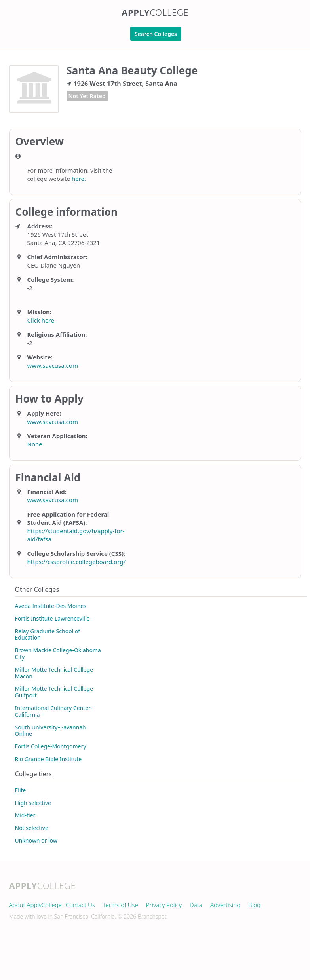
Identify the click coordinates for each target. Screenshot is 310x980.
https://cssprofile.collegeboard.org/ (77, 562)
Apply (155, 12)
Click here (41, 320)
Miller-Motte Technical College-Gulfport (55, 692)
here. (79, 179)
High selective (33, 803)
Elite (21, 790)
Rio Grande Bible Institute (48, 759)
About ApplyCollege (35, 905)
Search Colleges (156, 34)
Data (196, 905)
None (35, 444)
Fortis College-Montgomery (51, 746)
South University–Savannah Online (50, 731)
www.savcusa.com (53, 365)
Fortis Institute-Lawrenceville (52, 618)
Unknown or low (36, 840)
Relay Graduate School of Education (48, 634)
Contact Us (80, 905)
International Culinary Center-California (54, 711)
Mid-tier (25, 815)
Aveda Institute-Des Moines (51, 606)
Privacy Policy (164, 905)
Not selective (32, 828)
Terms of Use (121, 905)
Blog (254, 905)
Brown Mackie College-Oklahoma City (58, 653)
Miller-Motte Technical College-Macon (55, 673)
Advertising (225, 905)
